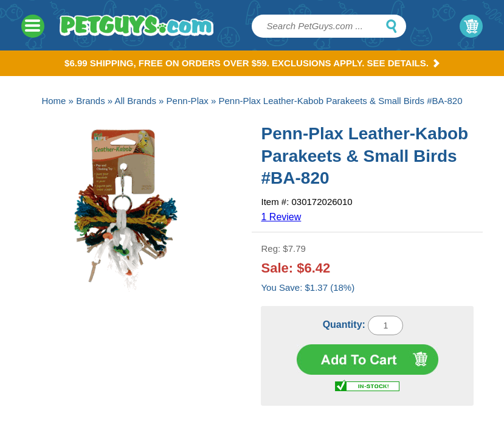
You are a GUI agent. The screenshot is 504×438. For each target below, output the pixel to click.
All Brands (136, 101)
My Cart (471, 26)
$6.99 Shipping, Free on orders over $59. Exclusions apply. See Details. (252, 63)
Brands (91, 101)
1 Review (281, 217)
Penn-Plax (188, 101)
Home (54, 101)
